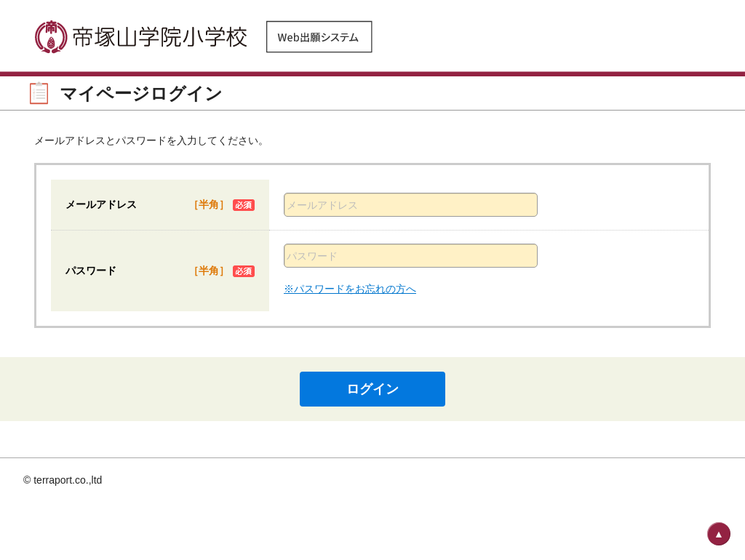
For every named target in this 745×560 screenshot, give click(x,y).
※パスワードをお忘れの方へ (350, 289)
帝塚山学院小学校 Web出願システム (205, 36)
